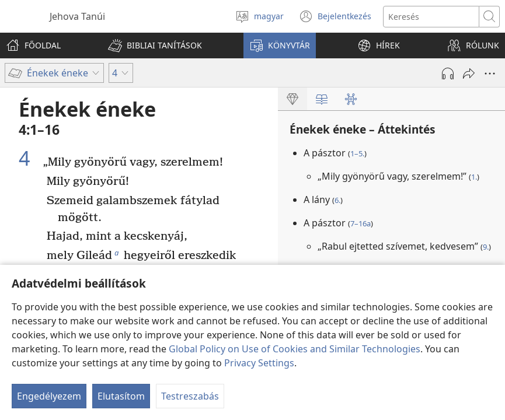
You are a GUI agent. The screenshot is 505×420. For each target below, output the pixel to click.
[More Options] (490, 73)
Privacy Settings (259, 363)
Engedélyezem (49, 396)
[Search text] (431, 17)
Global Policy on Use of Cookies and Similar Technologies (295, 349)
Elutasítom (121, 396)
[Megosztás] (469, 73)
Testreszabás (190, 396)
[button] (155, 45)
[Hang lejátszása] (448, 73)
